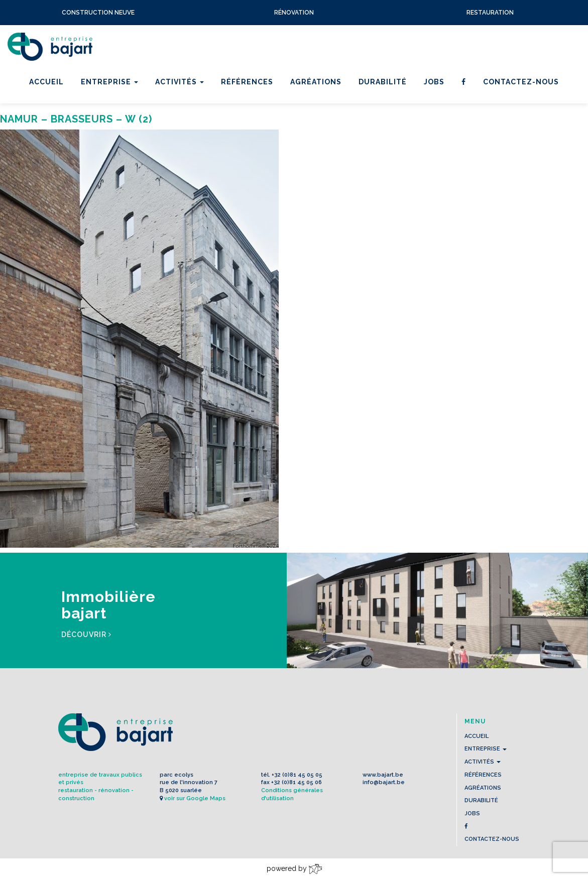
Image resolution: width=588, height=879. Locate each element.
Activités (180, 82)
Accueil (46, 82)
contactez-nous (521, 82)
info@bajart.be (384, 782)
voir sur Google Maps (195, 798)
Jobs (434, 82)
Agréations (316, 82)
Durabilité (383, 82)
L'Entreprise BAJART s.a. (50, 47)
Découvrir (86, 635)
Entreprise (109, 82)
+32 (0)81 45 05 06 (297, 782)
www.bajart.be (383, 775)
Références (247, 82)
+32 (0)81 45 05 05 (297, 775)
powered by (294, 869)
